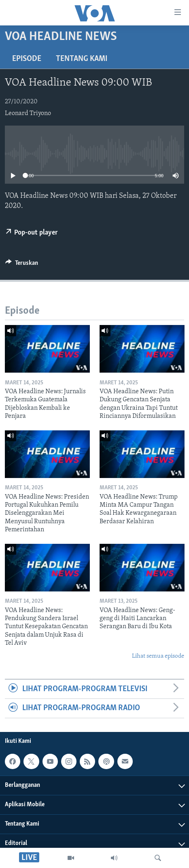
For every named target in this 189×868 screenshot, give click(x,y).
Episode (27, 59)
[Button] (22, 265)
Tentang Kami (82, 59)
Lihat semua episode (158, 656)
